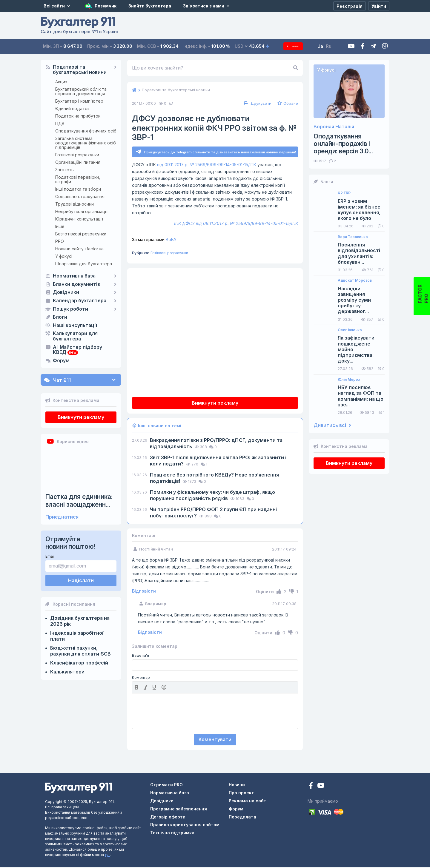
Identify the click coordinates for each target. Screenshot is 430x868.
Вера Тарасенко (353, 237)
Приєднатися (62, 517)
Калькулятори (67, 672)
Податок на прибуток (78, 116)
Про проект (241, 794)
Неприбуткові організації (81, 211)
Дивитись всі (332, 425)
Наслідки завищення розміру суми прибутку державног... (354, 300)
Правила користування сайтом (185, 825)
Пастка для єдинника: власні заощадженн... (79, 500)
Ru (337, 46)
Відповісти (144, 592)
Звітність (64, 170)
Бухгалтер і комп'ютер (79, 101)
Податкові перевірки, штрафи (78, 179)
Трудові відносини (75, 204)
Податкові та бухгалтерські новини (80, 70)
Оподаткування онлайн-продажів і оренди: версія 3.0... (343, 144)
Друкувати (257, 103)
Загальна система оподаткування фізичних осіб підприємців (86, 143)
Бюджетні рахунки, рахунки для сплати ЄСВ (80, 651)
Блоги (60, 317)
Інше (60, 226)
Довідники (66, 292)
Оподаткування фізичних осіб (86, 131)
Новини (237, 785)
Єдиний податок (72, 108)
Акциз (61, 82)
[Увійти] (379, 6)
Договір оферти (168, 818)
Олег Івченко (350, 330)
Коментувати (215, 740)
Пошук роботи (70, 309)
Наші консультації (75, 326)
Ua (329, 46)
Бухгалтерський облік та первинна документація (81, 91)
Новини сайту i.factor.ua (79, 249)
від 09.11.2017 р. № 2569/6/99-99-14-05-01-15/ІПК (207, 165)
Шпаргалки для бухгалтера (84, 264)
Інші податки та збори (78, 189)
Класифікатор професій (79, 663)
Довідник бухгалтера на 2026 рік (80, 621)
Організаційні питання (78, 162)
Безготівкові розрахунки (81, 234)
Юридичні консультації (79, 219)
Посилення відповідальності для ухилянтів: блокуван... (359, 253)
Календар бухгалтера (80, 301)
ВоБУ (154, 240)
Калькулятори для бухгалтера (75, 336)
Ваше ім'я (140, 656)
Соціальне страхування (80, 196)
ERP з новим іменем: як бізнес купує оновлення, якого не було (359, 210)
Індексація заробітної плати (77, 636)
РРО (60, 241)
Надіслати (81, 580)
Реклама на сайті (248, 802)
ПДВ (60, 123)
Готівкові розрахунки (77, 155)
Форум (61, 361)
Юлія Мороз (349, 380)
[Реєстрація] (350, 6)
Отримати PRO (166, 785)
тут (107, 856)
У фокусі (64, 256)
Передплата (297, 46)
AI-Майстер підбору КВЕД (77, 350)
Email (50, 556)
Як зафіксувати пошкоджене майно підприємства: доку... (356, 349)
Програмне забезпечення (179, 810)
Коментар (141, 679)
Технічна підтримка (172, 834)
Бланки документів (76, 284)
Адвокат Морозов (355, 280)
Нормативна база (74, 276)
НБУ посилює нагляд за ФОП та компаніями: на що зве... (361, 396)
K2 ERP (344, 193)
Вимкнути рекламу (81, 417)
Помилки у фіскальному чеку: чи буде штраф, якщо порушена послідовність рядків (212, 496)
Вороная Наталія (334, 127)
